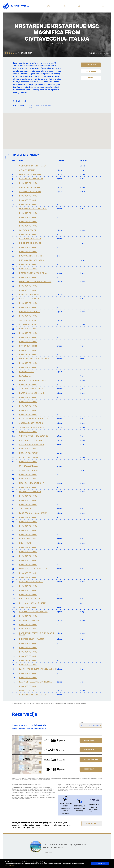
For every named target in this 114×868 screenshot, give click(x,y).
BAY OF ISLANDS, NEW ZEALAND (34, 419)
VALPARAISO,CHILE (28, 320)
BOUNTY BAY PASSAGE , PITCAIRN (34, 359)
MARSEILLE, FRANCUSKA (30, 174)
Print (91, 78)
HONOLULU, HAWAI (28, 539)
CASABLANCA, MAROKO (30, 192)
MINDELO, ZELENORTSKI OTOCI (33, 209)
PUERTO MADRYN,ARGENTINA (33, 273)
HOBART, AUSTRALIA (29, 453)
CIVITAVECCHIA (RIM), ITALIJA (33, 166)
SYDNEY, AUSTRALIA (28, 466)
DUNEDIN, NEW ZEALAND (31, 440)
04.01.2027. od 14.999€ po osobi (91, 725)
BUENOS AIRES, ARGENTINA (32, 256)
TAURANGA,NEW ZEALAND (32, 427)
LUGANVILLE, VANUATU (30, 492)
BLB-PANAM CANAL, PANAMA (33, 603)
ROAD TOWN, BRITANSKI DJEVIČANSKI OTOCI (37, 634)
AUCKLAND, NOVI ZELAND (31, 423)
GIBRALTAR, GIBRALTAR (30, 187)
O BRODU (91, 71)
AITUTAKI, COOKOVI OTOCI (31, 389)
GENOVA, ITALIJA (27, 170)
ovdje (68, 813)
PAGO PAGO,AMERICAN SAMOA (33, 513)
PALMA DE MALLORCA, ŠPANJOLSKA (36, 682)
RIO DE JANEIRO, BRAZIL (30, 239)
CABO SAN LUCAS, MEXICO (31, 582)
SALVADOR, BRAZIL (28, 230)
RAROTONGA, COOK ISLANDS (32, 393)
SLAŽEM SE (100, 864)
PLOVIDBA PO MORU (28, 183)
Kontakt (108, 6)
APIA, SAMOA (25, 509)
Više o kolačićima (10, 865)
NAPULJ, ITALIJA (27, 690)
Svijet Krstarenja (20, 6)
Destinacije (70, 6)
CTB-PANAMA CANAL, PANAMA (33, 612)
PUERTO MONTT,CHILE (29, 312)
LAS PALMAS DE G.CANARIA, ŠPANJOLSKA (38, 669)
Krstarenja (55, 6)
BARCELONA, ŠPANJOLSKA (31, 179)
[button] (66, 127)
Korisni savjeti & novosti (89, 6)
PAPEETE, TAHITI (27, 372)
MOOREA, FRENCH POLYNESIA (33, 380)
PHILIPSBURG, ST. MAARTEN (32, 639)
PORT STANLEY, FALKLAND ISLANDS (35, 282)
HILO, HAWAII (25, 543)
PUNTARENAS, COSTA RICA (31, 599)
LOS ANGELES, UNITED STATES (33, 569)
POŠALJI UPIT (92, 824)
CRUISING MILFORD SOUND (31, 444)
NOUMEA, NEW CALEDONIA (32, 483)
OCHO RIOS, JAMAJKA (29, 620)
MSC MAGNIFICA (25, 53)
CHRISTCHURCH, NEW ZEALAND (34, 436)
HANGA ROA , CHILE (28, 346)
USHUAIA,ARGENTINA (29, 294)
